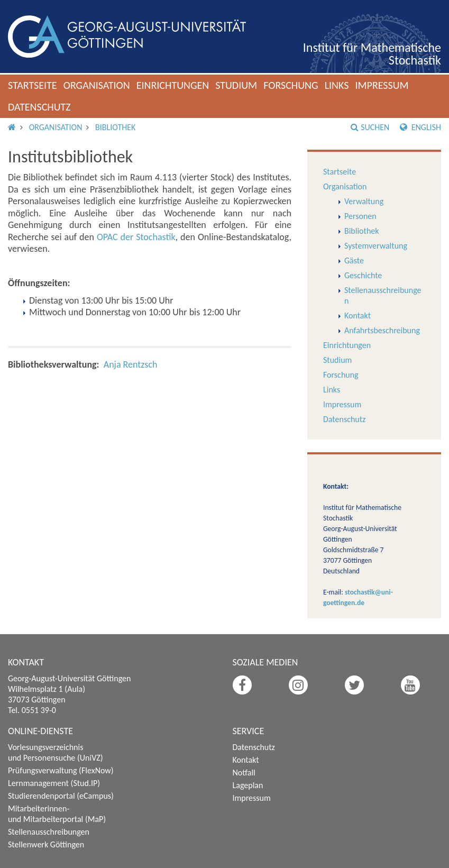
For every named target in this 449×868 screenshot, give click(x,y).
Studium (236, 85)
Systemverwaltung (376, 246)
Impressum (382, 85)
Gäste (354, 261)
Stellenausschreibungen (49, 832)
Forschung (291, 85)
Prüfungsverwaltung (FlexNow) (61, 770)
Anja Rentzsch (131, 364)
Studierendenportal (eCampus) (61, 796)
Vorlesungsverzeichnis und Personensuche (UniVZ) (56, 752)
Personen (360, 216)
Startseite (33, 85)
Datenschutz (39, 107)
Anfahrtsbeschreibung (382, 330)
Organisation (97, 85)
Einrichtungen (173, 85)
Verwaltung (364, 201)
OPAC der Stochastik (136, 237)
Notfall (244, 773)
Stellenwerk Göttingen (46, 844)
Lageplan (248, 785)
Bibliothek (115, 127)
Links (337, 85)
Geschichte (363, 275)
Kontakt (358, 316)
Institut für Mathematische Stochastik (372, 54)
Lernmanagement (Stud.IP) (54, 783)
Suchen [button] (370, 127)
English (420, 127)
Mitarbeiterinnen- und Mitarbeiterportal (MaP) (57, 814)
